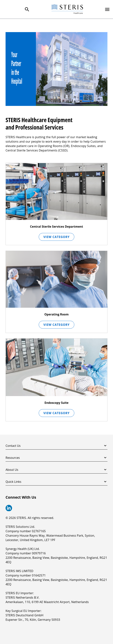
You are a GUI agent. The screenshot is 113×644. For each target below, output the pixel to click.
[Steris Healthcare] (67, 9)
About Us (56, 470)
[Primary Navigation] (107, 9)
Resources (56, 458)
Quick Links (56, 482)
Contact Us (56, 446)
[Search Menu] (27, 9)
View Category (56, 237)
